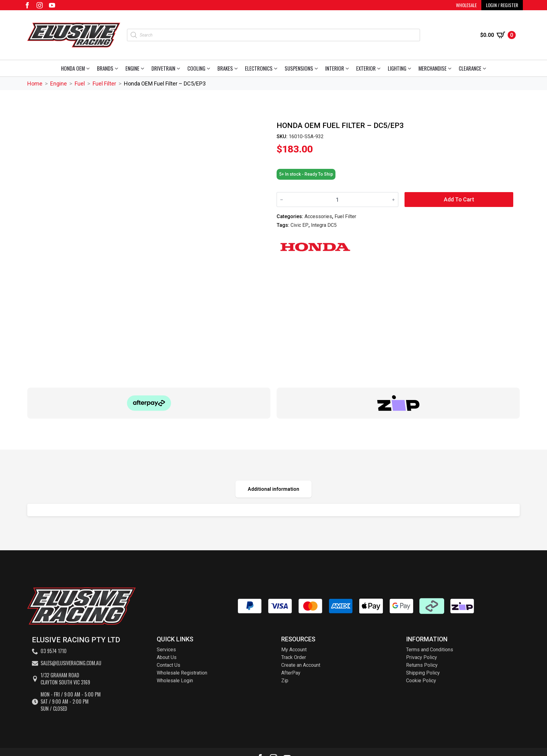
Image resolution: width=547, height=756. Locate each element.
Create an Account (301, 665)
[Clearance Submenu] (486, 68)
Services (166, 650)
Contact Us (168, 665)
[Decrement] (282, 200)
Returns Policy (422, 665)
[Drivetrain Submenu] (179, 68)
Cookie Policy (421, 681)
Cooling (196, 68)
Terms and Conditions (430, 650)
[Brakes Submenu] (237, 68)
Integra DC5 (324, 225)
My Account (294, 650)
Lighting (397, 68)
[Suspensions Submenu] (317, 68)
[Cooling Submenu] (210, 68)
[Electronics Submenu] (277, 68)
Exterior (366, 68)
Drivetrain (163, 68)
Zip (285, 681)
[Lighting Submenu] (411, 68)
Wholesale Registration (182, 673)
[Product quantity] (337, 200)
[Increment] (393, 200)
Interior (335, 68)
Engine (132, 68)
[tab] (273, 489)
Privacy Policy (422, 657)
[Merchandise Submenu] (451, 68)
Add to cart (459, 199)
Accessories (318, 216)
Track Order (294, 657)
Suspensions (299, 68)
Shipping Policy (423, 673)
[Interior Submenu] (348, 68)
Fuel (80, 84)
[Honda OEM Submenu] (89, 68)
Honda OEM (73, 68)
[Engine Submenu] (144, 68)
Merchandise (433, 68)
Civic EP (300, 225)
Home (35, 84)
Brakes (225, 68)
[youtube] (52, 5)
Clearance (470, 68)
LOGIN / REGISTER (502, 5)
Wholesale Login (175, 681)
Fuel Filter (104, 84)
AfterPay (291, 673)
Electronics (259, 68)
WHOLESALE (466, 5)
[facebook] (27, 5)
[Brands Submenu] (118, 68)
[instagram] (40, 5)
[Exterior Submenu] (380, 68)
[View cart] (498, 35)
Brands (105, 68)
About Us (167, 657)
